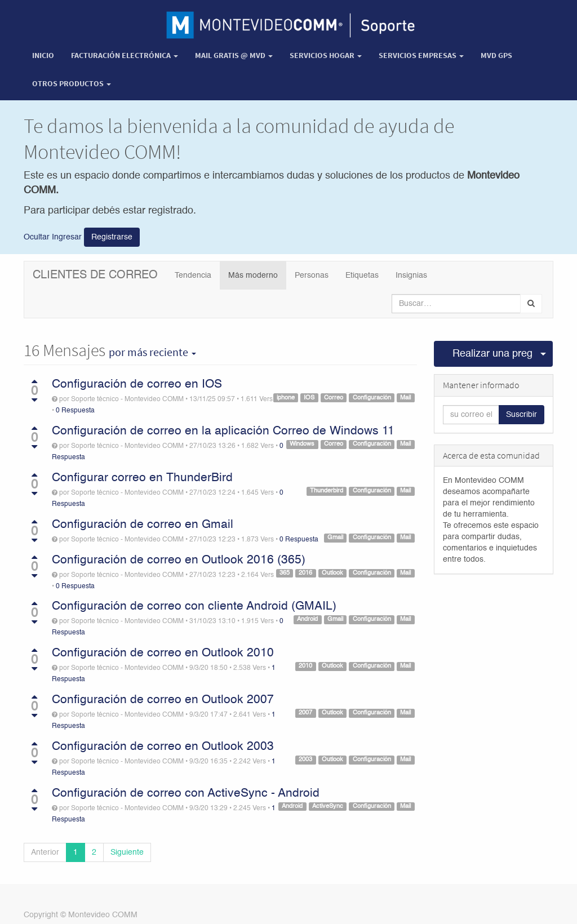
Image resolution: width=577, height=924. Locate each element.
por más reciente (152, 352)
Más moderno (253, 276)
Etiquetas (362, 276)
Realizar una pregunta (493, 354)
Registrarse (112, 237)
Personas (312, 276)
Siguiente (127, 852)
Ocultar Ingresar (53, 237)
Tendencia (193, 276)
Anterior (45, 852)
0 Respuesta (75, 411)
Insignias (411, 276)
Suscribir (521, 415)
